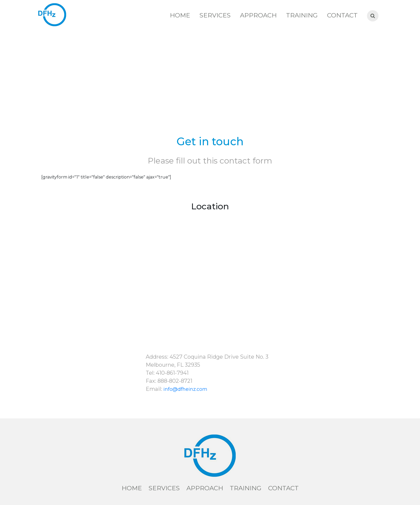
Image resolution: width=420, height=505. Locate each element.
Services (215, 15)
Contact (342, 15)
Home (180, 15)
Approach (258, 15)
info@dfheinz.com (185, 389)
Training (302, 15)
